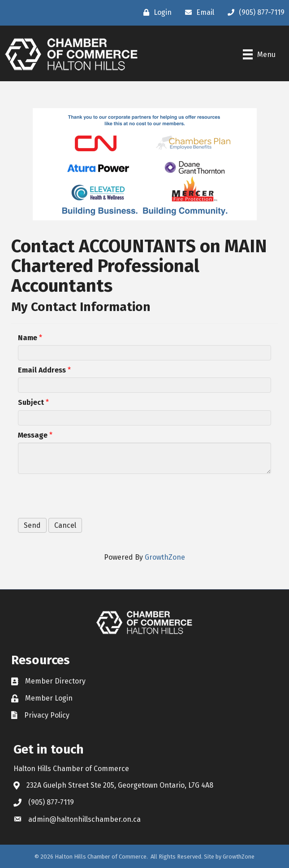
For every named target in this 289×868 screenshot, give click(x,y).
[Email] (197, 13)
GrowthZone (165, 557)
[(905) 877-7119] (254, 13)
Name (28, 338)
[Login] (155, 13)
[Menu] (259, 54)
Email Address (42, 370)
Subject (31, 402)
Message (33, 435)
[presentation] (86, 496)
